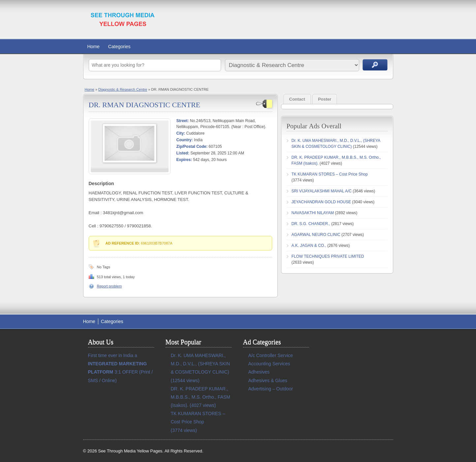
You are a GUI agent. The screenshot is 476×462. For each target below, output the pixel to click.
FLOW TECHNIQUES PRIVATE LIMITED (328, 256)
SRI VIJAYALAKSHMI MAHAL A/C (322, 191)
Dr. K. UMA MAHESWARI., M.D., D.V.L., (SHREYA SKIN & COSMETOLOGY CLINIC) (201, 364)
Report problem (110, 286)
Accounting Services (269, 364)
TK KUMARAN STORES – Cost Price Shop (330, 174)
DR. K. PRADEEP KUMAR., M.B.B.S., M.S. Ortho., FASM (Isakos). (201, 397)
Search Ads (375, 65)
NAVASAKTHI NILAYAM (313, 213)
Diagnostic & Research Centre (123, 89)
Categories (119, 47)
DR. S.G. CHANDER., (311, 224)
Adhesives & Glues (268, 380)
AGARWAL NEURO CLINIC (316, 235)
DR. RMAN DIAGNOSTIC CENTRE (145, 105)
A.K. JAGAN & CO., (309, 246)
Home (94, 47)
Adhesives (259, 372)
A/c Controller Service (271, 355)
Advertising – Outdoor (271, 389)
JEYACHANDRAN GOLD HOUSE (321, 202)
